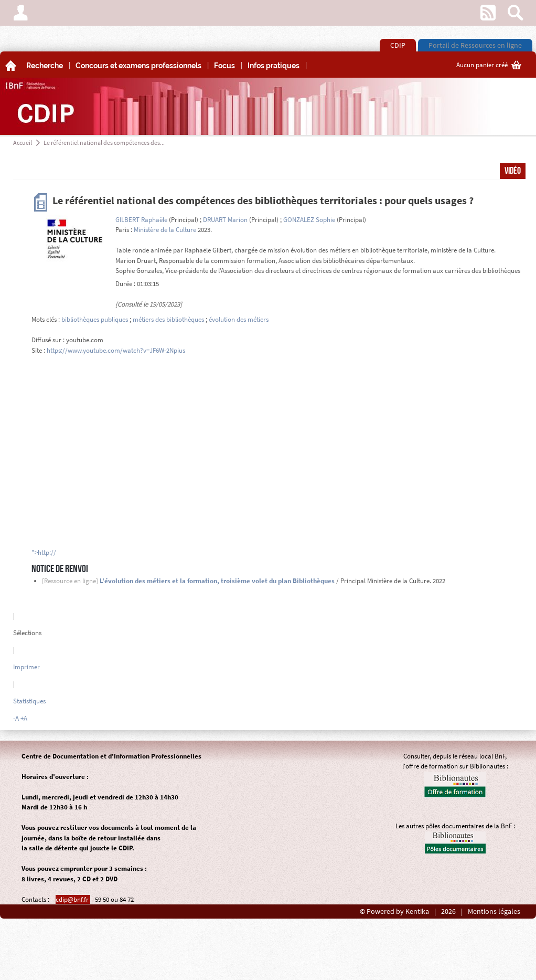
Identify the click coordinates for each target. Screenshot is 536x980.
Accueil (23, 143)
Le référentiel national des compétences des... (104, 143)
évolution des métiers (239, 319)
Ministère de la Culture (165, 230)
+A (24, 718)
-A (16, 718)
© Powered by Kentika (394, 911)
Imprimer (26, 667)
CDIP (398, 45)
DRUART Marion (225, 220)
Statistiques (29, 701)
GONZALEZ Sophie (309, 220)
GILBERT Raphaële (141, 220)
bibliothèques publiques (95, 319)
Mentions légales (494, 911)
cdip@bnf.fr (73, 899)
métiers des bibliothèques (168, 319)
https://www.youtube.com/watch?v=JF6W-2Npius (116, 350)
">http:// (44, 552)
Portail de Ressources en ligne (475, 45)
